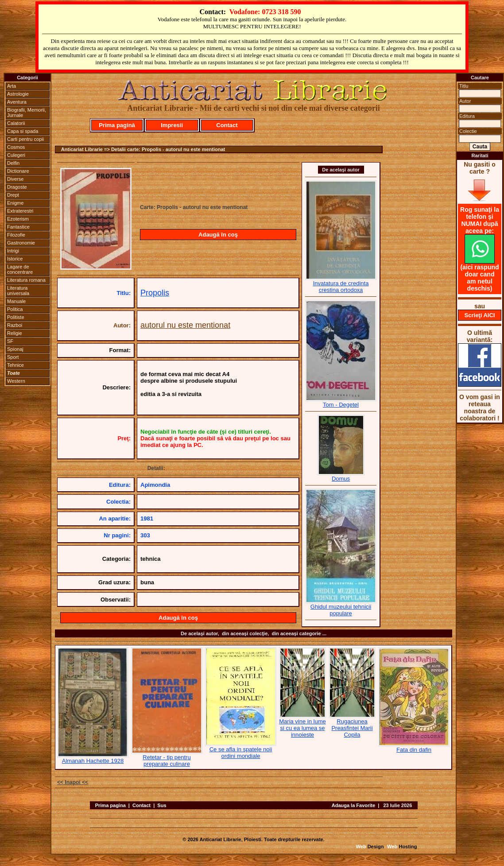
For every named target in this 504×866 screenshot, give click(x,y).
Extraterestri (20, 211)
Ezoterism (18, 219)
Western (16, 381)
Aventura (17, 102)
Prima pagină (117, 125)
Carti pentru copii (25, 139)
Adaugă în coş (218, 235)
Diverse (15, 179)
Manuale (16, 301)
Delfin (13, 163)
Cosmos (16, 147)
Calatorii (16, 123)
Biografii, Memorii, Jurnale (27, 113)
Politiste (16, 317)
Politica (15, 309)
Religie (15, 333)
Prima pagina (110, 805)
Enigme (15, 203)
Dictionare (18, 171)
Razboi (15, 325)
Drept (13, 195)
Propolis (155, 293)
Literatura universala (18, 291)
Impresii (172, 125)
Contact (227, 125)
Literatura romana (26, 280)
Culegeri (16, 155)
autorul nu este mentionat (185, 325)
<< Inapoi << (73, 782)
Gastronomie (21, 243)
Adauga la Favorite (353, 805)
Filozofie (16, 235)
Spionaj (15, 349)
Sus (162, 805)
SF (10, 341)
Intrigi (13, 251)
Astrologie (18, 94)
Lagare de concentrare (20, 269)
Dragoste (17, 187)
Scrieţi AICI (480, 315)
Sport (13, 357)
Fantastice (18, 227)
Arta (12, 86)
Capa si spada (23, 131)
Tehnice (16, 365)
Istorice (15, 259)
